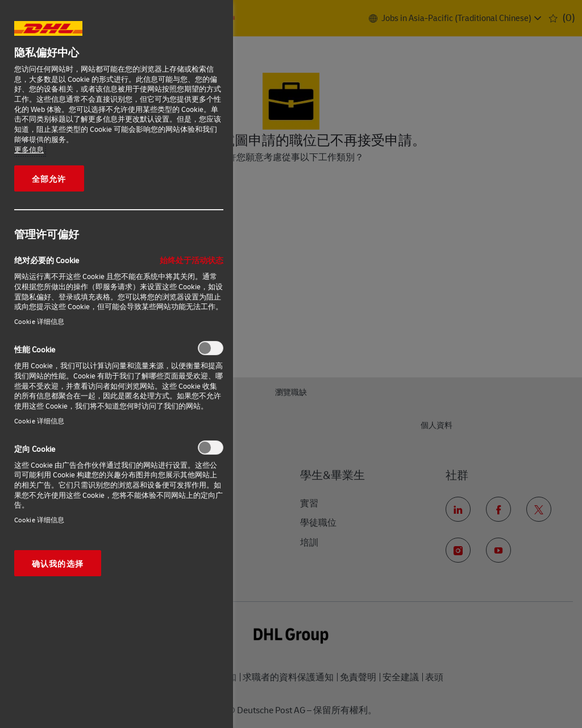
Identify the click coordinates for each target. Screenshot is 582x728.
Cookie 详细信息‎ (39, 321)
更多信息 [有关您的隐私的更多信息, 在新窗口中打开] (29, 149)
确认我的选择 (58, 563)
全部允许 (49, 178)
